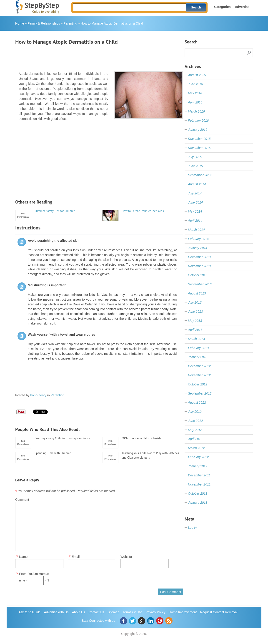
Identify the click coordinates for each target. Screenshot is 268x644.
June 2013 (195, 312)
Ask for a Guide (30, 612)
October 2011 (198, 493)
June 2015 (195, 166)
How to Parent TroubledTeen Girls (143, 211)
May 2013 (195, 321)
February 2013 (198, 348)
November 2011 (199, 484)
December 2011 (199, 475)
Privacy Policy (155, 612)
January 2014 (198, 248)
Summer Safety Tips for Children (55, 211)
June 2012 (195, 421)
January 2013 (198, 357)
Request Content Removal (219, 612)
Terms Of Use (133, 612)
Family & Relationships (44, 23)
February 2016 (198, 121)
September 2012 (200, 393)
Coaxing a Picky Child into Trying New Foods (62, 438)
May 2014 (195, 211)
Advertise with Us (56, 612)
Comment (22, 500)
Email (76, 557)
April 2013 (195, 330)
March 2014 (196, 230)
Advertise (242, 7)
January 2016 (198, 130)
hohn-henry (38, 395)
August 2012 (197, 402)
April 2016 (195, 102)
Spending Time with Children (53, 453)
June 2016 (195, 84)
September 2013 (200, 284)
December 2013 (199, 257)
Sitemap (113, 612)
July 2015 (195, 157)
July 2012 (195, 412)
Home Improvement (183, 612)
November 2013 (199, 266)
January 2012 (198, 466)
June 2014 (195, 202)
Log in (192, 528)
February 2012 (198, 457)
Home (20, 23)
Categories (222, 7)
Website (126, 557)
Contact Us (96, 612)
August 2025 (197, 75)
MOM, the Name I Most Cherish (141, 438)
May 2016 (195, 93)
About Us (79, 612)
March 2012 (196, 448)
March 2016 (196, 111)
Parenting (70, 23)
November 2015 (199, 148)
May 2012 (195, 430)
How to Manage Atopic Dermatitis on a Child (112, 23)
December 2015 (199, 139)
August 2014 (197, 184)
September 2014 (200, 175)
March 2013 (196, 339)
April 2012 (195, 439)
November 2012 (199, 375)
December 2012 (199, 366)
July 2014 (195, 193)
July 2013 (195, 302)
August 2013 (197, 293)
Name (23, 557)
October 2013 (198, 275)
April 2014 (195, 221)
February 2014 (198, 239)
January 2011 (198, 503)
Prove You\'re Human (34, 574)
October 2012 (198, 384)
